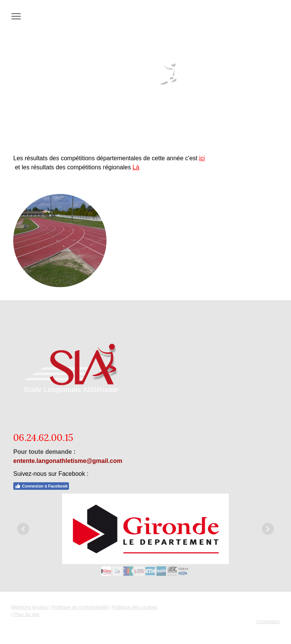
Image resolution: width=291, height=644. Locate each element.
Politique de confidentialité (80, 607)
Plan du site (27, 614)
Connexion (268, 621)
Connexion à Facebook (41, 486)
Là (136, 167)
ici (202, 158)
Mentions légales (30, 607)
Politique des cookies (135, 607)
